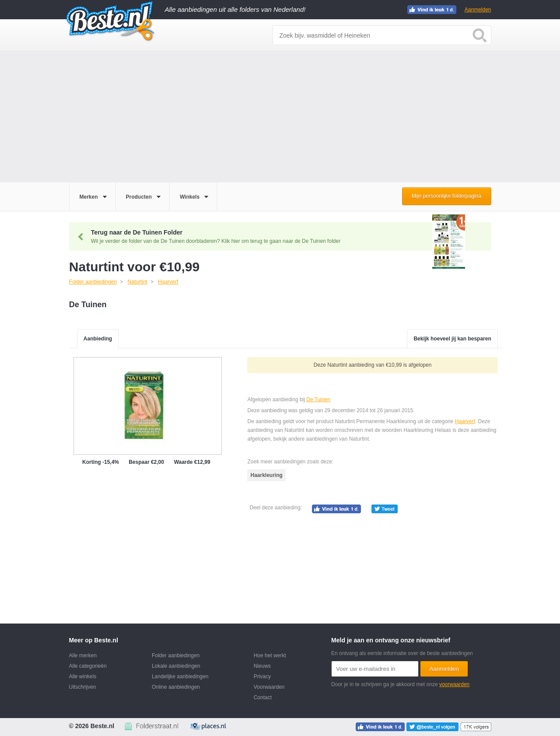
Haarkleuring (266, 475)
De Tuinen (318, 400)
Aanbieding (98, 339)
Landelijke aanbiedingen (180, 676)
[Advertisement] (280, 117)
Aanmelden (478, 10)
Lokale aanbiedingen (176, 666)
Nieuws (262, 666)
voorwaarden (454, 684)
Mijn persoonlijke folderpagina (446, 196)
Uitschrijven (83, 687)
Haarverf (465, 421)
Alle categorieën (88, 666)
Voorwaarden (269, 687)
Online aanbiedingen (176, 687)
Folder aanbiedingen (176, 655)
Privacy (262, 676)
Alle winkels (83, 676)
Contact (263, 697)
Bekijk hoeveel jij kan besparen (452, 339)
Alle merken (83, 655)
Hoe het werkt (270, 655)
